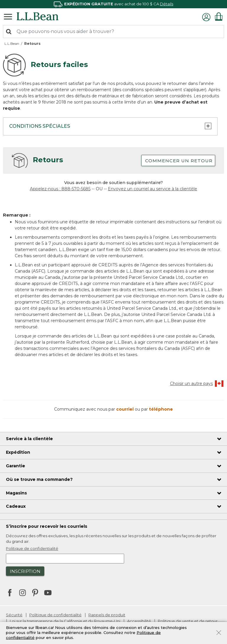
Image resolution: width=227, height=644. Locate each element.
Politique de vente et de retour (188, 621)
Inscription (25, 571)
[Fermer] (219, 632)
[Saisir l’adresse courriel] (65, 559)
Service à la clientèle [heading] (29, 439)
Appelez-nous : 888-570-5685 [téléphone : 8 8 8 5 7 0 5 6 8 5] (60, 189)
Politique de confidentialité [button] (32, 548)
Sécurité (14, 615)
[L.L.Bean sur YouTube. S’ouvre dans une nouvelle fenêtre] (48, 592)
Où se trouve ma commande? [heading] (39, 479)
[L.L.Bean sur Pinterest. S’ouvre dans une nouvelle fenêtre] (35, 593)
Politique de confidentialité (55, 615)
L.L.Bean (12, 44)
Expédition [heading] (18, 452)
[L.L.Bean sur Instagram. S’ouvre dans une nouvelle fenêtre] (22, 593)
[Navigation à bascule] (9, 16)
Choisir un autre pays (197, 384)
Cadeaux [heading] (16, 506)
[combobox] (113, 32)
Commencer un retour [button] (179, 161)
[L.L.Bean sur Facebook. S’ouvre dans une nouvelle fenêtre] (10, 593)
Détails (167, 4)
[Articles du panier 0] (219, 17)
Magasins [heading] (16, 493)
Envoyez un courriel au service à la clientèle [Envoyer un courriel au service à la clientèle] (153, 189)
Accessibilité (139, 621)
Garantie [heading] (16, 466)
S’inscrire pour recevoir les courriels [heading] (47, 526)
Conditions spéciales (110, 126)
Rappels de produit (107, 615)
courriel (125, 409)
